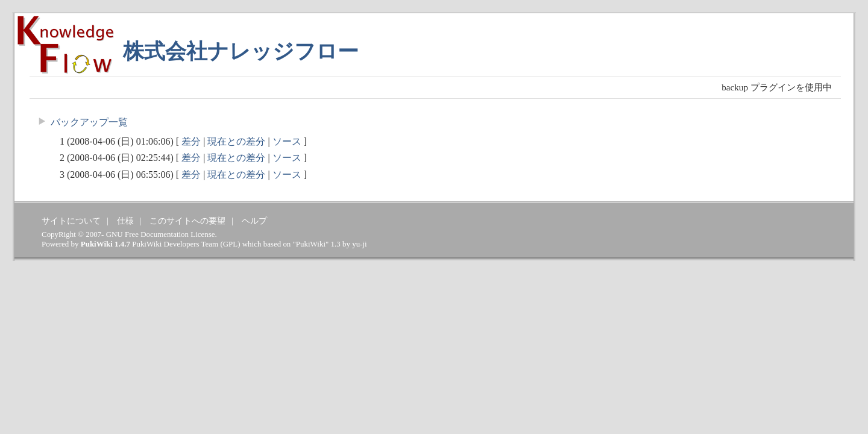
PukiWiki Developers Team (175, 244)
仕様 (125, 221)
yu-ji (359, 244)
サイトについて (71, 221)
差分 (191, 141)
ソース (287, 141)
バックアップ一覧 (89, 122)
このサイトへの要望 (187, 221)
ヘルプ (254, 221)
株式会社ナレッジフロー (241, 52)
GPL (230, 244)
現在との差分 (236, 141)
